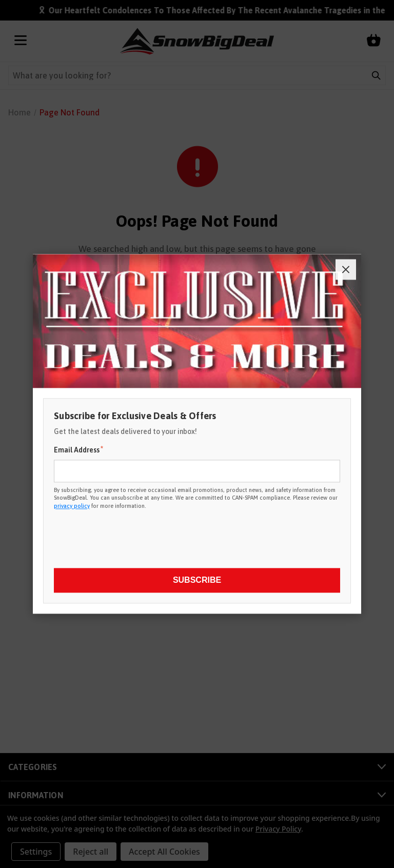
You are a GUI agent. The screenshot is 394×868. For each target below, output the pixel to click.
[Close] (346, 269)
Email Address (78, 449)
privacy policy (72, 506)
